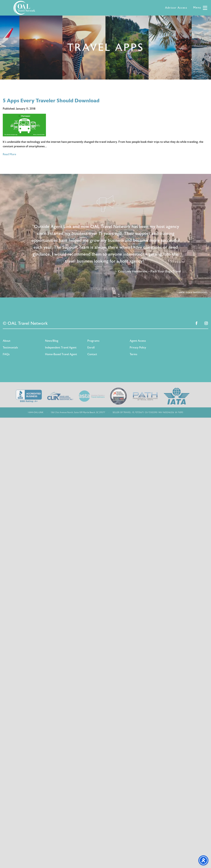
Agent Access (138, 341)
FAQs (6, 354)
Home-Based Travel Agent (61, 354)
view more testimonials (193, 292)
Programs (93, 341)
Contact (92, 354)
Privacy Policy (138, 348)
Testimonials (10, 348)
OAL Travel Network (24, 8)
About (7, 341)
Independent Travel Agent (61, 348)
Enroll (91, 348)
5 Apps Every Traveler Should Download (51, 101)
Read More (9, 154)
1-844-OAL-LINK (36, 412)
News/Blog (52, 341)
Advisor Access (176, 8)
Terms (133, 354)
